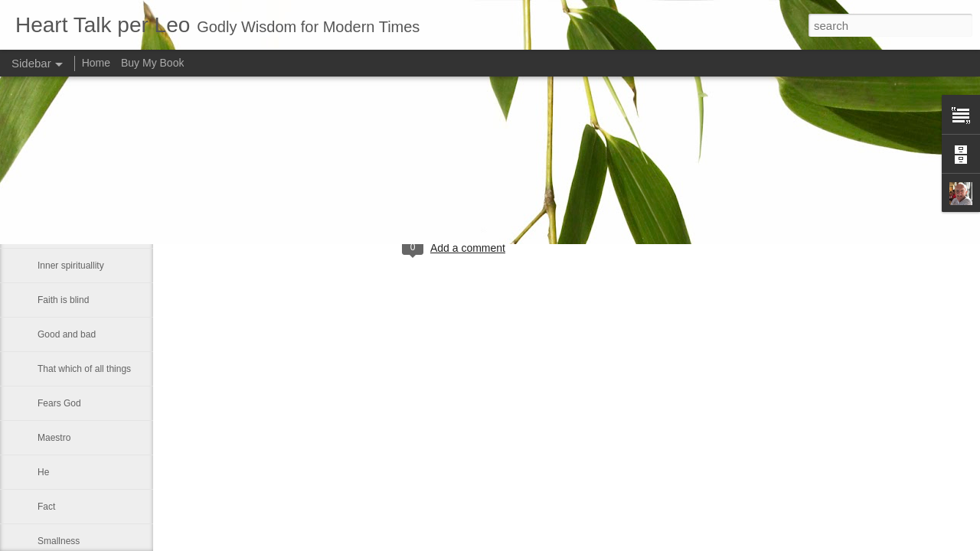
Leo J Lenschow (505, 185)
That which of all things (84, 369)
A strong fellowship (76, 197)
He (43, 472)
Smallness (59, 541)
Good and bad (67, 334)
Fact (46, 507)
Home (96, 63)
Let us (50, 231)
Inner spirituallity (71, 266)
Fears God (59, 403)
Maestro (54, 438)
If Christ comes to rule (82, 162)
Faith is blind (63, 300)
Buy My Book (152, 63)
